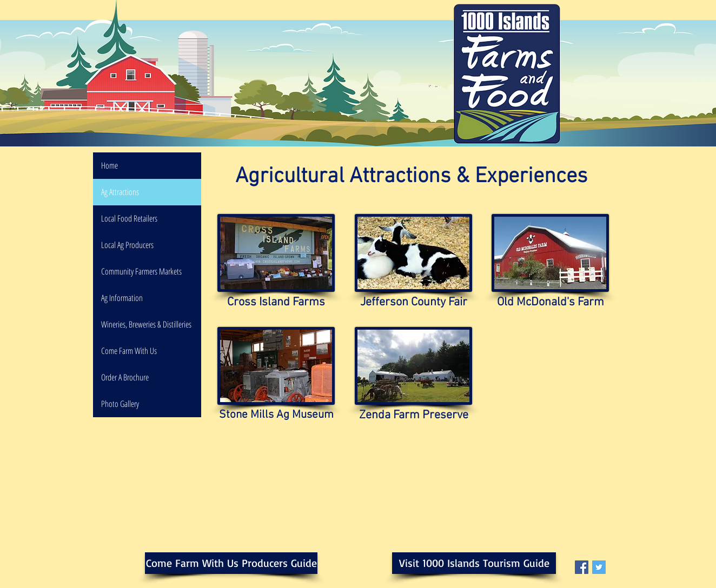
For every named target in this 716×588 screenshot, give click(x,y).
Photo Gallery (120, 404)
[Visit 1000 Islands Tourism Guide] (474, 563)
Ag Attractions (120, 192)
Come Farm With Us (129, 351)
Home (110, 165)
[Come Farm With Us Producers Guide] (231, 563)
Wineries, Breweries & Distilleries (146, 324)
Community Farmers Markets (141, 271)
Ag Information (122, 298)
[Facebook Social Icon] (582, 567)
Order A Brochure (125, 377)
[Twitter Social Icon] (599, 567)
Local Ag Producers (127, 245)
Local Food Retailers (129, 218)
